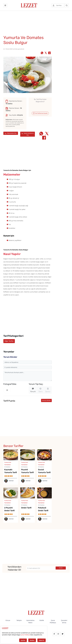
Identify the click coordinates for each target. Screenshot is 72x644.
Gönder (61, 568)
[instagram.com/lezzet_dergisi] (58, 634)
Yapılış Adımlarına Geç (28, 134)
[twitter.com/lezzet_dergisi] (63, 634)
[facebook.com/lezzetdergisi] (54, 634)
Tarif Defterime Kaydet (40, 113)
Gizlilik (42, 620)
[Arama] (67, 5)
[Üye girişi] (58, 5)
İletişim (19, 620)
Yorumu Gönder (46, 400)
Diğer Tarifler (9, 341)
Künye (8, 620)
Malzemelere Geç (11, 133)
